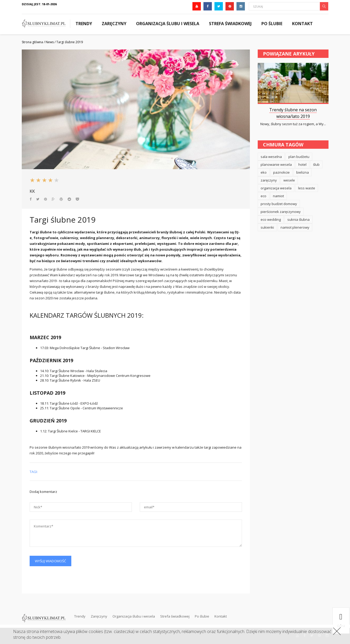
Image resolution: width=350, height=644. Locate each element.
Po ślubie (272, 24)
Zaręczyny (114, 24)
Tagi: (34, 472)
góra (341, 620)
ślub (316, 164)
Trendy (84, 24)
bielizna (303, 172)
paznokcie (281, 172)
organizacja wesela (276, 188)
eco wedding (271, 219)
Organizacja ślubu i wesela (168, 24)
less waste (307, 188)
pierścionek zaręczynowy (281, 212)
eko (264, 172)
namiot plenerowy (295, 227)
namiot (278, 196)
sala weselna (271, 157)
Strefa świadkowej (230, 24)
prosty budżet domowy (279, 204)
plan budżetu (299, 157)
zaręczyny (269, 180)
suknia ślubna (298, 219)
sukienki (267, 227)
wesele (289, 180)
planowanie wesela (276, 164)
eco (263, 196)
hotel (302, 164)
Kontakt (302, 24)
